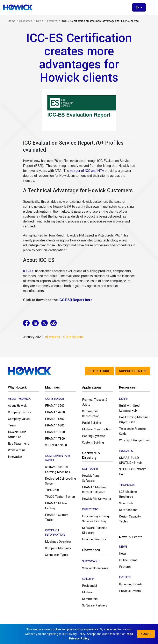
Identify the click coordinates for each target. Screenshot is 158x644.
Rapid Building (92, 423)
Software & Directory (91, 455)
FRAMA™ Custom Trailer (57, 517)
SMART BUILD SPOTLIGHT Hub (130, 460)
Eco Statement (18, 444)
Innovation (15, 457)
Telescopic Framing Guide (132, 431)
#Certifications (72, 337)
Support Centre (133, 371)
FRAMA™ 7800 (55, 439)
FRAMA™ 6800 (55, 426)
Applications (92, 387)
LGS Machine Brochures (128, 494)
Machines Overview (58, 542)
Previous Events (130, 591)
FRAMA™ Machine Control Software (94, 490)
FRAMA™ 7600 (55, 432)
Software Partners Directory (95, 530)
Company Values (19, 419)
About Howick (17, 406)
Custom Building (93, 443)
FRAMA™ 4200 (55, 412)
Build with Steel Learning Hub (130, 408)
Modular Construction (97, 429)
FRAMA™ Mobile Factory (56, 506)
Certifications (128, 510)
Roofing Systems (94, 436)
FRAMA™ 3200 (55, 406)
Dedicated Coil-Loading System (60, 481)
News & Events (131, 537)
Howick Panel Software (91, 478)
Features (125, 567)
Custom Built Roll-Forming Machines (58, 470)
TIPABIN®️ (52, 490)
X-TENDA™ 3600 (56, 445)
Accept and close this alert (104, 634)
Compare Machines (58, 548)
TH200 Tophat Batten (60, 497)
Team (12, 426)
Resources (127, 387)
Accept (146, 634)
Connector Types (57, 555)
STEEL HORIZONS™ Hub (132, 472)
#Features (52, 337)
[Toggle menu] (151, 7)
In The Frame (128, 560)
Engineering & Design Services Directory (96, 519)
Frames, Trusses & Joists (95, 402)
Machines (52, 387)
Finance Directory (94, 539)
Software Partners (95, 606)
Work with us (17, 450)
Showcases (91, 550)
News (123, 554)
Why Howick (17, 387)
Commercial (90, 599)
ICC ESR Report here (76, 300)
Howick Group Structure (17, 435)
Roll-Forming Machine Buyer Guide (134, 420)
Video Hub (126, 503)
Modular (88, 592)
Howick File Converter (97, 499)
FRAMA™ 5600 (55, 419)
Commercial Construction (91, 414)
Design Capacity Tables (130, 519)
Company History (19, 412)
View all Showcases (95, 568)
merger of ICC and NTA (87, 171)
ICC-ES (29, 271)
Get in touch (99, 371)
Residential (89, 586)
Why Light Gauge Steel (134, 440)
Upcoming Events (131, 584)
